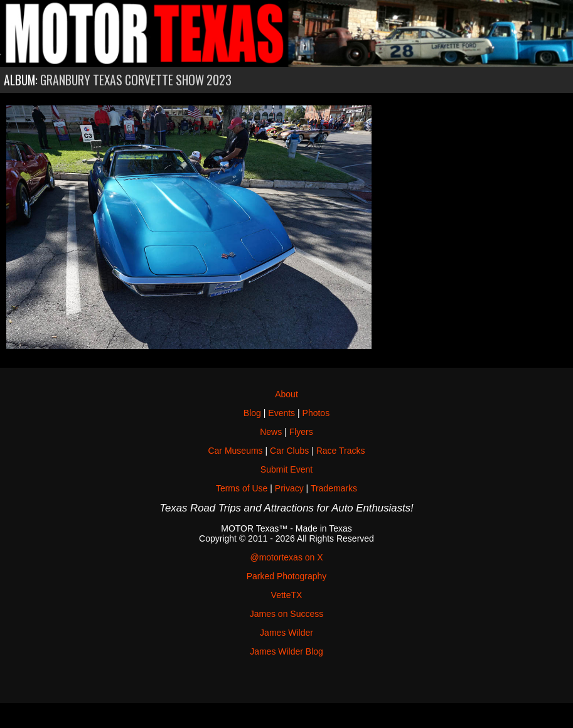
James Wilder (286, 633)
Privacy (289, 488)
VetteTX (287, 595)
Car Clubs (289, 451)
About (286, 394)
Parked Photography (287, 576)
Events (281, 413)
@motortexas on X (286, 557)
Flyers (301, 432)
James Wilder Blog (286, 651)
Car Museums (235, 451)
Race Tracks (341, 451)
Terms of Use (242, 488)
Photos (316, 413)
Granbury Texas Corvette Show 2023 (136, 80)
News (271, 432)
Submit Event (286, 469)
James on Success (287, 614)
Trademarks (334, 488)
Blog (252, 413)
